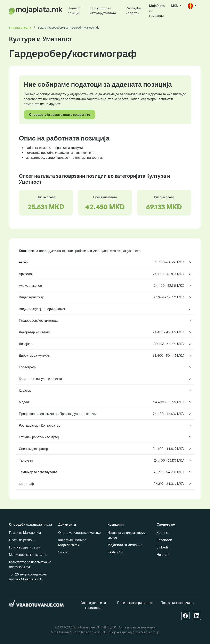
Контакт (163, 533)
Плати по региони (22, 540)
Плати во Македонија (25, 533)
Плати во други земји (25, 547)
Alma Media (141, 632)
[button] (192, 6)
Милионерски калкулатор (28, 555)
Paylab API (115, 552)
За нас (63, 552)
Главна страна (20, 28)
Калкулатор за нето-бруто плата (103, 11)
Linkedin (163, 547)
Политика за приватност (135, 603)
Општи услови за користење (79, 533)
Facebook (164, 540)
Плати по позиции (74, 11)
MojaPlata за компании (157, 11)
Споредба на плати (133, 11)
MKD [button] (175, 6)
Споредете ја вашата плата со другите (60, 115)
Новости (163, 555)
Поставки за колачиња (177, 603)
